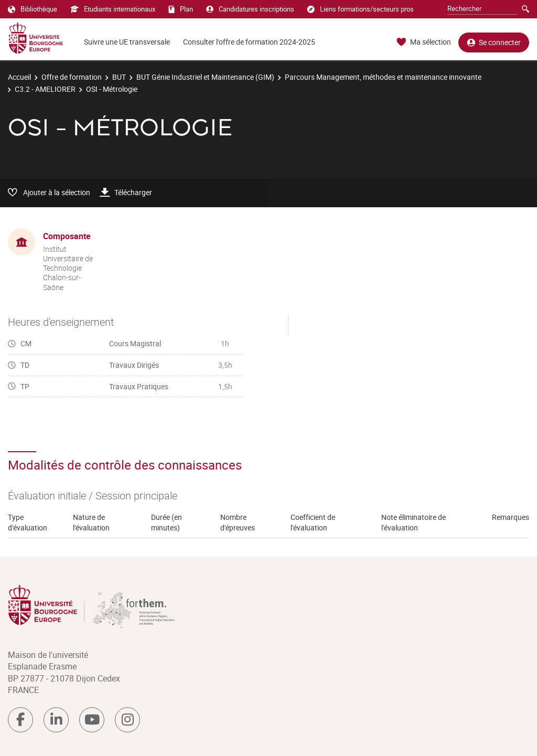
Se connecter (494, 42)
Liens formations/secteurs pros (361, 9)
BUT (119, 77)
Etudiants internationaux (113, 9)
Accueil (19, 77)
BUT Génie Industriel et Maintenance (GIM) (205, 77)
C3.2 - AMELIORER (45, 89)
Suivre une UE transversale (127, 42)
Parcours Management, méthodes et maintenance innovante (383, 77)
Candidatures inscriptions (250, 9)
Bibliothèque (33, 9)
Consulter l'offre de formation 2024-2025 (249, 42)
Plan (181, 9)
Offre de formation (72, 77)
